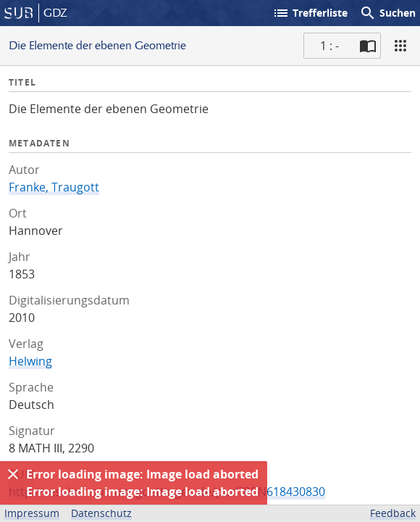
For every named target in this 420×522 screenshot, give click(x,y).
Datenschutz (101, 513)
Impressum (32, 513)
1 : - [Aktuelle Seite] (329, 46)
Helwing (30, 361)
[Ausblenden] (13, 474)
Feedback (393, 513)
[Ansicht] (400, 46)
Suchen (387, 13)
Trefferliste (310, 13)
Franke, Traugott (54, 187)
